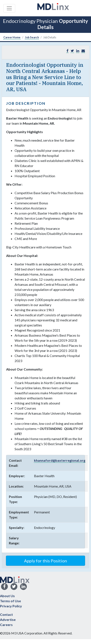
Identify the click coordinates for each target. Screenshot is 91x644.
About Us (7, 596)
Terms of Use (10, 601)
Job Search (32, 37)
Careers (6, 625)
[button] (83, 51)
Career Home (12, 37)
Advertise (8, 620)
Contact (6, 614)
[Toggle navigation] (9, 8)
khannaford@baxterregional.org (60, 460)
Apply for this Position (45, 561)
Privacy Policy (11, 606)
